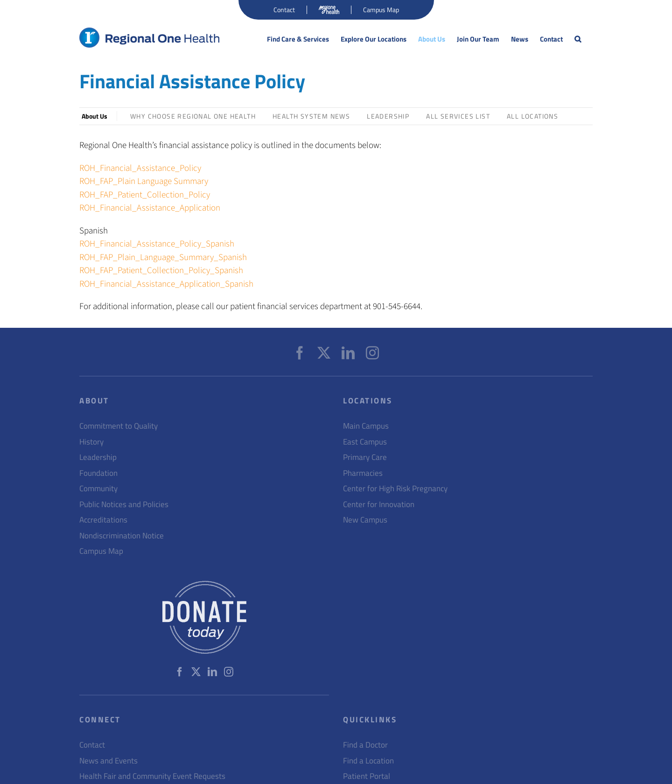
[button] (578, 39)
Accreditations (103, 520)
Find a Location (368, 761)
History (91, 442)
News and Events (108, 761)
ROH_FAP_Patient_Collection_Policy (145, 195)
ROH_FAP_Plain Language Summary (144, 181)
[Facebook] (300, 353)
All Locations (532, 116)
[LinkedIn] (348, 353)
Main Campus (366, 426)
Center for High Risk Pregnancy (395, 489)
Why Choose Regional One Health (193, 116)
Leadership (388, 116)
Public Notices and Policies (124, 505)
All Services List (458, 116)
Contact (92, 745)
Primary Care (365, 457)
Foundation (98, 473)
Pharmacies (363, 473)
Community (98, 489)
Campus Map (101, 551)
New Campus (365, 520)
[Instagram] (372, 353)
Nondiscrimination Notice (122, 536)
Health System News (311, 116)
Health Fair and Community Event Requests (152, 776)
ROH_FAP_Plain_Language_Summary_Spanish (163, 258)
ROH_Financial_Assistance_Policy (140, 168)
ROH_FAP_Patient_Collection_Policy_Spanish (161, 271)
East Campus (365, 442)
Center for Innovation (379, 505)
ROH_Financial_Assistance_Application (150, 208)
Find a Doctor (365, 745)
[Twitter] (324, 353)
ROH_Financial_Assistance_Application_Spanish (166, 284)
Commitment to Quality (119, 426)
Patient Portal (367, 776)
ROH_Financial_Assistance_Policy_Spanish (157, 244)
